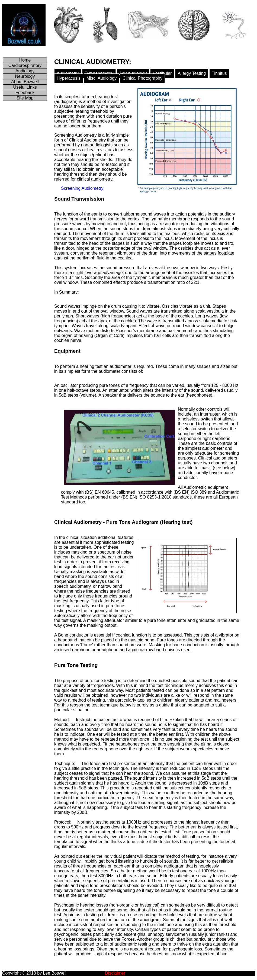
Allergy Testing (192, 73)
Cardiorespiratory (25, 65)
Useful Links (25, 87)
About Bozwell (25, 82)
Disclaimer (115, 973)
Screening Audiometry (82, 188)
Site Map (25, 98)
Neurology (25, 76)
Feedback (25, 93)
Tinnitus (219, 73)
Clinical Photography (142, 78)
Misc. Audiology (102, 78)
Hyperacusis (69, 78)
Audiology (25, 71)
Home (25, 60)
